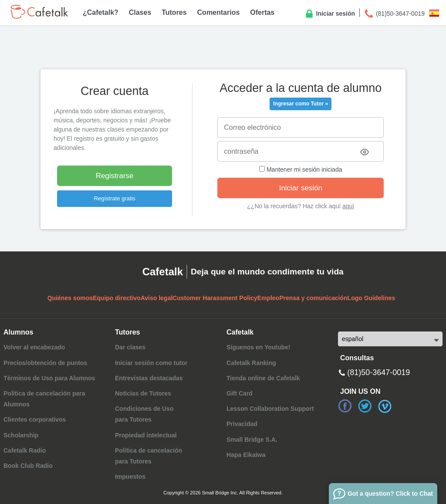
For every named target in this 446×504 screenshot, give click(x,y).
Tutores (174, 12)
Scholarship (21, 435)
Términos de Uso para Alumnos (49, 378)
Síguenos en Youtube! (258, 347)
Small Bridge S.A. (252, 440)
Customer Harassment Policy (215, 298)
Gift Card (240, 393)
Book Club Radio (28, 466)
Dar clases (130, 347)
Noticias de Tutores (143, 393)
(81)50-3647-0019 (394, 14)
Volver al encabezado (34, 347)
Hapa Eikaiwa (246, 455)
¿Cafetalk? (101, 12)
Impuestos (130, 477)
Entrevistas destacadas (149, 378)
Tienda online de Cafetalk (263, 378)
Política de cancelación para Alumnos (44, 399)
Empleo (269, 298)
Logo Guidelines (372, 298)
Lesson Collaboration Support (270, 409)
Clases (140, 12)
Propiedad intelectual (146, 435)
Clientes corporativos (35, 419)
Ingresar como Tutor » (301, 104)
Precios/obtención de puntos (45, 363)
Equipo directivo (117, 298)
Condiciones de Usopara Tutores (144, 414)
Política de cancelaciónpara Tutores (149, 456)
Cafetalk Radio (25, 450)
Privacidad (242, 424)
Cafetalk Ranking (251, 363)
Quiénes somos (70, 298)
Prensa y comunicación (313, 298)
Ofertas (262, 12)
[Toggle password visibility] (365, 152)
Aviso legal (157, 298)
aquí (348, 206)
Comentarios (219, 12)
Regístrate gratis (114, 198)
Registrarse (115, 176)
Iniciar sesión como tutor (151, 363)
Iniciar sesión (329, 14)
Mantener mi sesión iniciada (301, 169)
